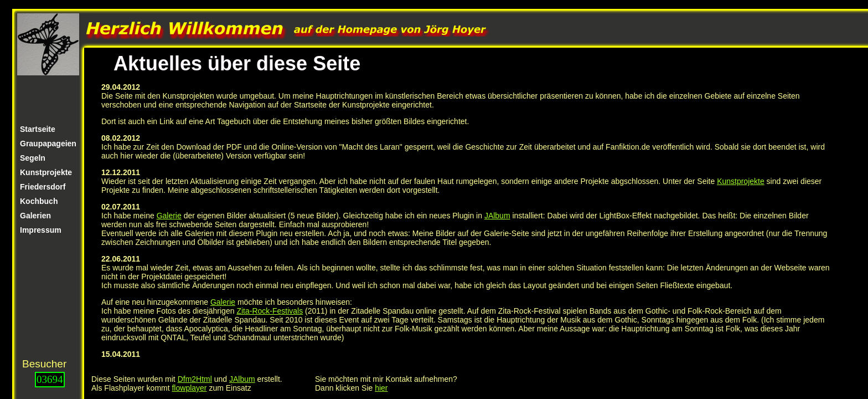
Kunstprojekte (46, 172)
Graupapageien (48, 144)
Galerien (35, 216)
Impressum (41, 230)
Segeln (33, 158)
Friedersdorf (43, 187)
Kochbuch (39, 201)
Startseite (38, 129)
